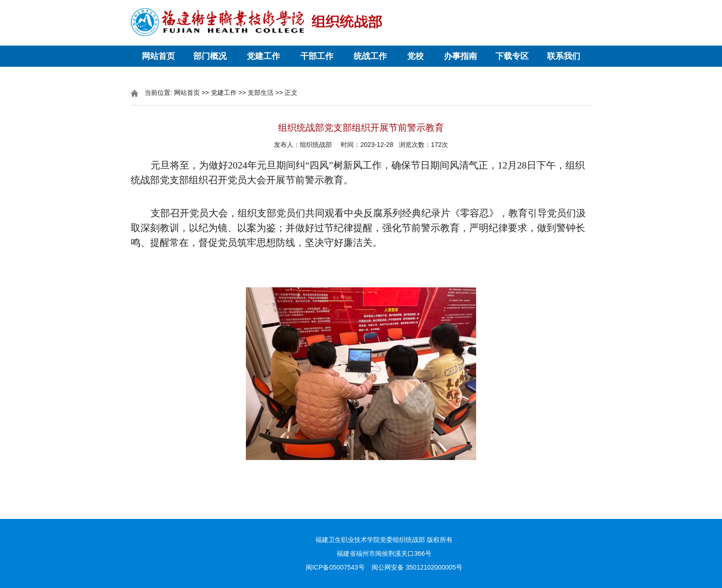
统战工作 (370, 56)
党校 (415, 56)
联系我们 (564, 56)
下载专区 (512, 56)
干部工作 (317, 56)
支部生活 (261, 93)
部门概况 (210, 56)
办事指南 (460, 56)
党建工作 (263, 56)
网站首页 (158, 56)
